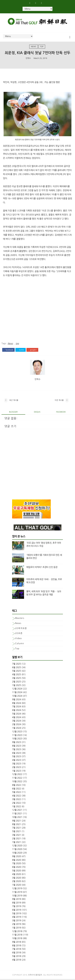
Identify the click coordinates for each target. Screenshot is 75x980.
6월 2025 (17, 668)
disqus (37, 413)
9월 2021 (17, 821)
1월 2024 (17, 729)
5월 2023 (17, 757)
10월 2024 (17, 697)
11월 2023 (17, 736)
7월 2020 (17, 864)
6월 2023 (17, 754)
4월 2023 (17, 761)
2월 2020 (17, 882)
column (20, 644)
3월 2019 (17, 921)
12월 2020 (17, 846)
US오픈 (19, 634)
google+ (32, 350)
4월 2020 (17, 875)
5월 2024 (17, 714)
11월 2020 (17, 850)
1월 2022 (17, 807)
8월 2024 (17, 704)
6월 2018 (17, 953)
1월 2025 (17, 686)
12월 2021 (17, 811)
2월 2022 (17, 804)
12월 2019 (17, 889)
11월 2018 (17, 936)
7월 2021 (17, 829)
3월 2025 (17, 679)
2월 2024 (17, 725)
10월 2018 (17, 939)
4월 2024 (17, 718)
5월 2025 (17, 672)
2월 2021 (17, 839)
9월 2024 (17, 700)
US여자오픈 (21, 629)
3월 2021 (17, 836)
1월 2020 (17, 886)
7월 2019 (17, 907)
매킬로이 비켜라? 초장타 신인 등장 (42, 568)
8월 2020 (17, 861)
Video (18, 639)
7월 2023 (17, 750)
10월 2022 (17, 782)
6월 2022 (17, 789)
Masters (20, 619)
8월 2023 (17, 747)
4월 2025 (17, 675)
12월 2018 (17, 932)
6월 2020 (17, 868)
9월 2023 (17, 743)
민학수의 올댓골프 (35, 976)
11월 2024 (17, 693)
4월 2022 (17, 797)
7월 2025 (17, 665)
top (42, 47)
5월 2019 (17, 914)
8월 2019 (17, 904)
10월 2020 (17, 854)
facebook (8, 350)
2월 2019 (17, 925)
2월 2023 (17, 768)
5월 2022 (17, 793)
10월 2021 (17, 818)
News (34, 47)
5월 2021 (17, 832)
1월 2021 (17, 843)
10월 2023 (17, 739)
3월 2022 (17, 800)
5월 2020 (17, 872)
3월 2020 (17, 879)
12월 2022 (17, 775)
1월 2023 (17, 772)
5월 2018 (17, 957)
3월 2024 (17, 722)
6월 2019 (17, 911)
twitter (21, 350)
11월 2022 (17, 779)
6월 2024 (17, 711)
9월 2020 (17, 857)
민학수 (28, 58)
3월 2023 (17, 765)
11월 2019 (17, 893)
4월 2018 (17, 961)
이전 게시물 (59, 401)
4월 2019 (17, 918)
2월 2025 (17, 682)
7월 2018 (17, 950)
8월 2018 (17, 946)
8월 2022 (17, 786)
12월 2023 (17, 732)
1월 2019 (17, 928)
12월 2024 (17, 690)
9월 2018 (17, 943)
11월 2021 (17, 814)
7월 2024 (17, 707)
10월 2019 (17, 896)
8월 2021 (17, 825)
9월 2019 (17, 900)
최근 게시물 (14, 401)
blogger (13, 413)
